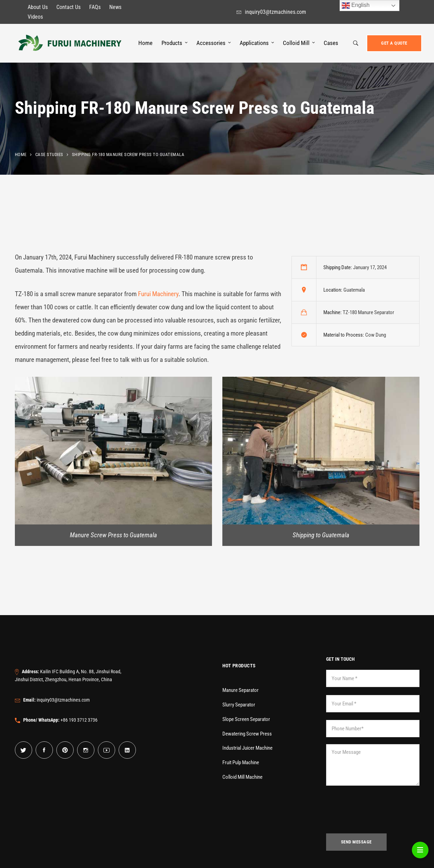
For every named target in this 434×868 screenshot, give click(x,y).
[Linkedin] (127, 750)
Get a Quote (394, 43)
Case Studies (49, 154)
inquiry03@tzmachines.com (57, 700)
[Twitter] (24, 750)
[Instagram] (86, 750)
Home (21, 154)
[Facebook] (44, 750)
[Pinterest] (65, 750)
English (356, 6)
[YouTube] (107, 750)
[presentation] (379, 813)
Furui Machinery (158, 294)
